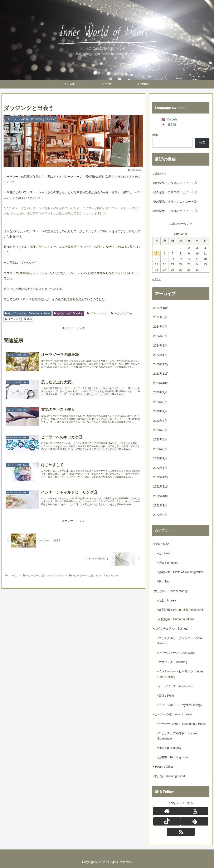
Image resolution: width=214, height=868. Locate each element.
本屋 (28, 319)
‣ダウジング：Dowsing (68, 313)
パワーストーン (97, 313)
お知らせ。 (160, 173)
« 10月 (157, 279)
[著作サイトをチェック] (167, 811)
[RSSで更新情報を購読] (181, 832)
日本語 (172, 125)
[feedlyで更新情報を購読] (195, 821)
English (172, 119)
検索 (155, 135)
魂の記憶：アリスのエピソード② (175, 183)
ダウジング (13, 319)
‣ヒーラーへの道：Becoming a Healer (28, 313)
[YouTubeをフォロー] (195, 811)
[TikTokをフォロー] (167, 821)
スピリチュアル (121, 313)
